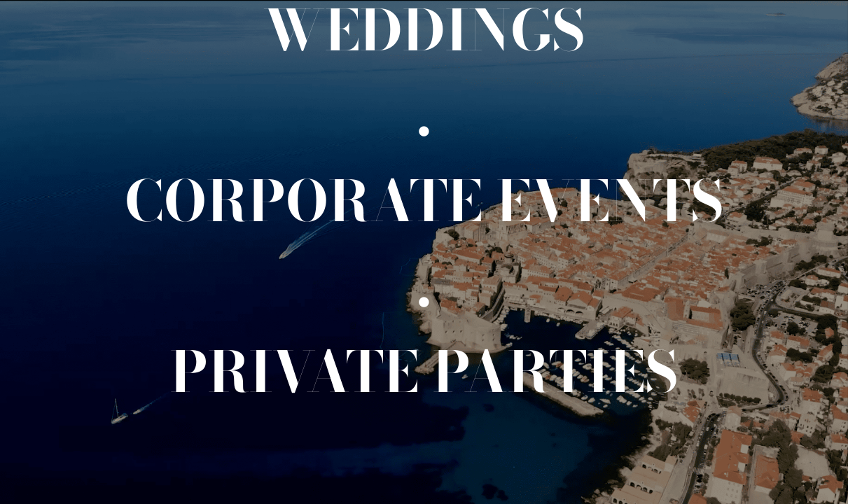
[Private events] (424, 372)
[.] (424, 115)
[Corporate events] (424, 201)
